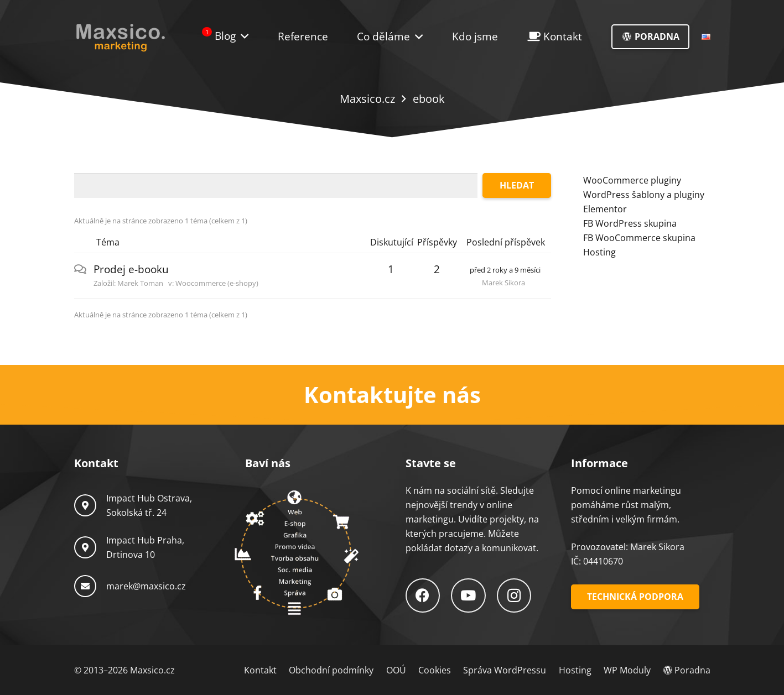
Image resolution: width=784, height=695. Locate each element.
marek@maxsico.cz (146, 586)
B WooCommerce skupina (642, 238)
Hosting (599, 252)
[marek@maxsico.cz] (90, 586)
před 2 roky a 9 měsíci (505, 270)
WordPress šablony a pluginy (644, 195)
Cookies (435, 670)
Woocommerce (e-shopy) (217, 283)
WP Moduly (627, 670)
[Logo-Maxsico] (120, 37)
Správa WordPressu (505, 670)
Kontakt (260, 670)
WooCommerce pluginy (632, 180)
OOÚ (396, 670)
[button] (416, 37)
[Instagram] (514, 596)
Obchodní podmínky (331, 670)
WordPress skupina (636, 223)
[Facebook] (423, 596)
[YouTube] (468, 596)
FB (589, 223)
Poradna (687, 670)
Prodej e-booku (131, 269)
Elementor (605, 209)
